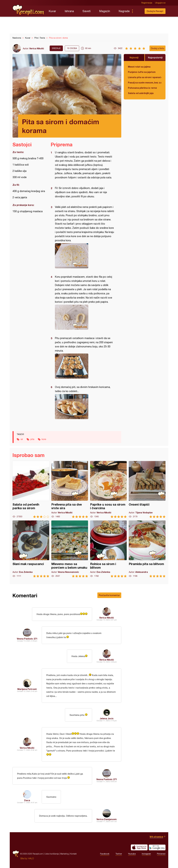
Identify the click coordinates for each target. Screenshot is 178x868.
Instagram (146, 854)
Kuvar (52, 11)
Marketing (64, 854)
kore (44, 439)
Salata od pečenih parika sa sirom (31, 489)
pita (32, 439)
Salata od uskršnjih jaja (141, 93)
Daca (27, 800)
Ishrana (69, 11)
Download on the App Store (139, 847)
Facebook (105, 854)
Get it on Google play (157, 847)
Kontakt (73, 854)
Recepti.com (29, 10)
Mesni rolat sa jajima (139, 67)
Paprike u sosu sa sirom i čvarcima (108, 489)
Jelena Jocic (107, 718)
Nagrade (124, 11)
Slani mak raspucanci (31, 549)
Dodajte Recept (155, 11)
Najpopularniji (155, 57)
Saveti (86, 11)
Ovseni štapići (147, 489)
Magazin (105, 11)
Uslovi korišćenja (52, 854)
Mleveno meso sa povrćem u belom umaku (70, 549)
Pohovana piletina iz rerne (142, 88)
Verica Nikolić (37, 48)
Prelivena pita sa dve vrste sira (70, 489)
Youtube (132, 854)
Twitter (119, 854)
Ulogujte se (160, 3)
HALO (31, 858)
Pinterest (161, 854)
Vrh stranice (156, 837)
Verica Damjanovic (107, 819)
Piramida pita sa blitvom (147, 549)
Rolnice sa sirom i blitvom (108, 549)
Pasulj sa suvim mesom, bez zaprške (145, 82)
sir (22, 439)
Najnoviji (134, 57)
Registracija (147, 3)
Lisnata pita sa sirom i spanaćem (145, 77)
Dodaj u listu (157, 48)
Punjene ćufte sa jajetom (142, 72)
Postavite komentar (109, 595)
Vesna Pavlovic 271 (27, 639)
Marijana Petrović (27, 689)
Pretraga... (138, 11)
